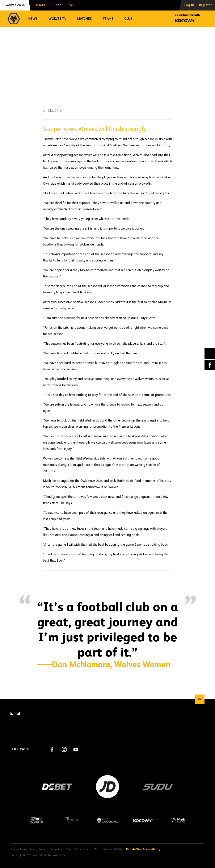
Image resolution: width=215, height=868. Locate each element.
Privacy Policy (38, 850)
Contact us (56, 850)
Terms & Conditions (78, 850)
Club (128, 19)
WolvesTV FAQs (113, 850)
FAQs (97, 850)
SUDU (158, 787)
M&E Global (178, 820)
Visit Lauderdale (108, 820)
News (33, 19)
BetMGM (37, 820)
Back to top (200, 699)
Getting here (18, 850)
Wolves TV (57, 19)
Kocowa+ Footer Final (143, 820)
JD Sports (107, 787)
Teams (108, 19)
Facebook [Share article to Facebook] (210, 365)
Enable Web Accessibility (143, 849)
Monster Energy (72, 820)
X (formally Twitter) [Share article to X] (210, 354)
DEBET (57, 787)
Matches (85, 19)
